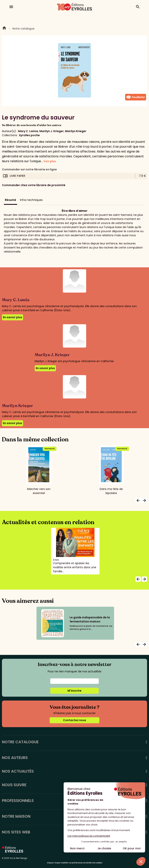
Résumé (10, 200)
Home (4, 29)
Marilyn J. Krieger (52, 131)
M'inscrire (74, 691)
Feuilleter (136, 97)
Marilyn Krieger (76, 131)
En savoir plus (13, 317)
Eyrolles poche (29, 135)
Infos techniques (31, 200)
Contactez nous (75, 720)
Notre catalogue (23, 29)
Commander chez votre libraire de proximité (34, 185)
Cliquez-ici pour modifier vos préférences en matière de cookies (75, 863)
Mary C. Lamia (28, 131)
